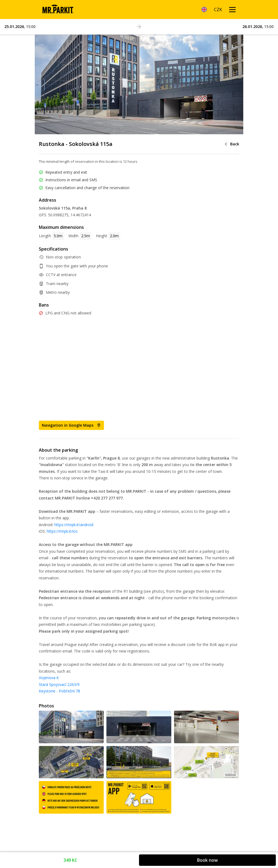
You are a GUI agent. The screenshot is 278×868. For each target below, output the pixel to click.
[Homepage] (58, 10)
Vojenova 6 (49, 678)
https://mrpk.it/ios (62, 531)
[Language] (204, 10)
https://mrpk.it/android (74, 525)
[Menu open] (232, 10)
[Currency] (218, 10)
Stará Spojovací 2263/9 (59, 684)
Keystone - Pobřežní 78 (59, 691)
